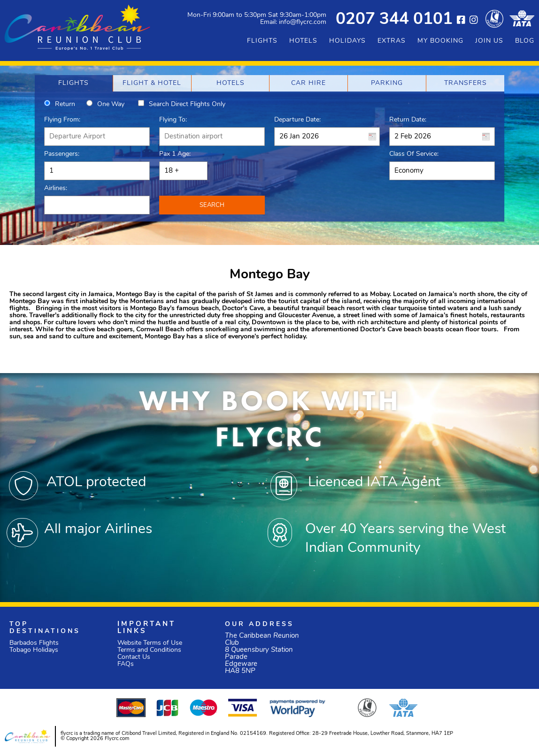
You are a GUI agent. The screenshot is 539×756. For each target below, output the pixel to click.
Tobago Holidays (34, 650)
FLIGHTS (262, 41)
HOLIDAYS (347, 41)
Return (65, 104)
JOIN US (489, 41)
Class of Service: (414, 154)
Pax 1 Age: (175, 154)
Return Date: (408, 120)
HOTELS (303, 41)
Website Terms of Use (150, 643)
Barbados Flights (34, 643)
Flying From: (62, 120)
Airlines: (56, 188)
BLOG (525, 41)
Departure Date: (297, 120)
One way (111, 104)
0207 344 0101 (394, 20)
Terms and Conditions (149, 650)
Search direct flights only (187, 104)
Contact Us (134, 657)
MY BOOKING (440, 41)
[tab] (74, 83)
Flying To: (173, 120)
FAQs (126, 664)
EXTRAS (392, 41)
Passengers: (62, 154)
